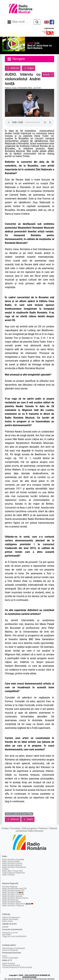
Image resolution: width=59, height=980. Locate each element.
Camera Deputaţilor (10, 958)
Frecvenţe (15, 828)
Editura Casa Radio (10, 919)
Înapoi (28, 68)
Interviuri (13, 68)
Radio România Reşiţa (11, 902)
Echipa (5, 828)
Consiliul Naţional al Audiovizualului (17, 967)
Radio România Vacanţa (12, 896)
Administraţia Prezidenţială (14, 948)
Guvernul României (10, 950)
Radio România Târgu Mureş (14, 904)
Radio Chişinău (8, 875)
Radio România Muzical (12, 865)
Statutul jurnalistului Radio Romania (37, 830)
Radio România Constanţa (13, 894)
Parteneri (43, 828)
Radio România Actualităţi (13, 860)
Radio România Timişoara (13, 906)
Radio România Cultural (12, 863)
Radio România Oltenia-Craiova (15, 898)
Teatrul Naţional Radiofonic (14, 873)
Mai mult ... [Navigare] (17, 22)
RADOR (5, 927)
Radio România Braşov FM (13, 890)
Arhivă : (47, 75)
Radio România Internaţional (14, 867)
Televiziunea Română (11, 965)
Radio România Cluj (10, 892)
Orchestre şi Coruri (10, 933)
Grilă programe (29, 828)
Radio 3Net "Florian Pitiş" (13, 871)
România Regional (10, 887)
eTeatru (5, 869)
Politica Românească (11, 917)
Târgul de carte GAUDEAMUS (14, 936)
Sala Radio (7, 935)
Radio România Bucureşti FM (14, 889)
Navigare (16, 59)
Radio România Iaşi (10, 900)
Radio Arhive (7, 921)
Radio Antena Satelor (11, 861)
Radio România (9, 964)
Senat (5, 956)
